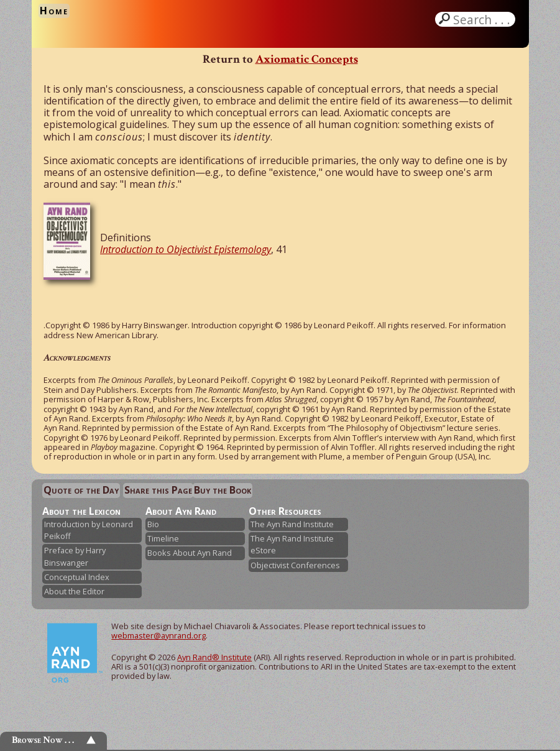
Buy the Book (223, 490)
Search (483, 19)
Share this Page (158, 490)
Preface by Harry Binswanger (75, 556)
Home (54, 11)
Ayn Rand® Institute (214, 657)
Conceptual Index (77, 577)
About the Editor (74, 591)
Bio (153, 524)
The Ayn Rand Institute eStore (292, 544)
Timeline (163, 538)
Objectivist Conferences (295, 565)
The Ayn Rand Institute (292, 524)
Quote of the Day (81, 490)
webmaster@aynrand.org (158, 635)
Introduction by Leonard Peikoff (89, 530)
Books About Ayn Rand (190, 553)
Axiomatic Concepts (307, 59)
